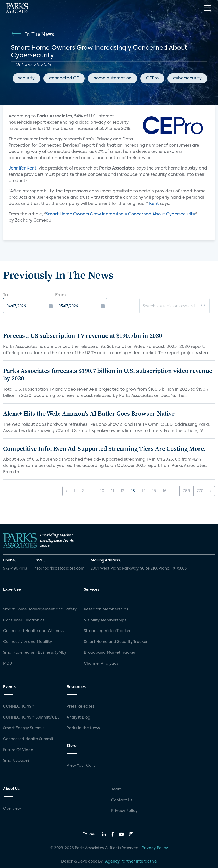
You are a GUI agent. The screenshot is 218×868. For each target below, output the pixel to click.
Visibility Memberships (105, 620)
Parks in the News (83, 728)
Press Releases (80, 707)
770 (200, 491)
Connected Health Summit (28, 739)
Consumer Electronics (24, 620)
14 (144, 491)
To (5, 295)
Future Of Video (18, 750)
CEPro (152, 78)
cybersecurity (187, 78)
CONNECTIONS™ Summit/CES (31, 717)
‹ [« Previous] (66, 491)
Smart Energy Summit (24, 728)
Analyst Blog (79, 717)
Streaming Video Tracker (107, 631)
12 (123, 491)
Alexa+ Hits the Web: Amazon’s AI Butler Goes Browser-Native (89, 413)
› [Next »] (211, 491)
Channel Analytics (101, 664)
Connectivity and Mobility (27, 642)
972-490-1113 (15, 569)
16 (165, 491)
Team (116, 789)
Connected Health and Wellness (34, 631)
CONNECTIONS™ (19, 707)
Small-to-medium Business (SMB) (35, 653)
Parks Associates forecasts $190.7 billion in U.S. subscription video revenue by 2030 (108, 374)
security (26, 78)
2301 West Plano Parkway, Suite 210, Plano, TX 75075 (139, 569)
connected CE (64, 78)
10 (102, 491)
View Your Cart (81, 766)
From (61, 295)
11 (113, 491)
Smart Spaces (16, 761)
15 (154, 491)
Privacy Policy (124, 811)
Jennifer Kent (23, 168)
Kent (154, 204)
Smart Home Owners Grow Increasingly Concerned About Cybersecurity (120, 214)
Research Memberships (106, 609)
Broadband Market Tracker (110, 653)
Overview (12, 809)
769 (186, 491)
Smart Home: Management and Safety (40, 609)
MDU (8, 664)
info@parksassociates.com (59, 569)
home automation (113, 78)
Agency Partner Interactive (131, 861)
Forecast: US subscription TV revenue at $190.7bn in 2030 (83, 336)
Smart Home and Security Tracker (116, 642)
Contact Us (122, 800)
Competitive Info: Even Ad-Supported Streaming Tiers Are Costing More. (104, 449)
